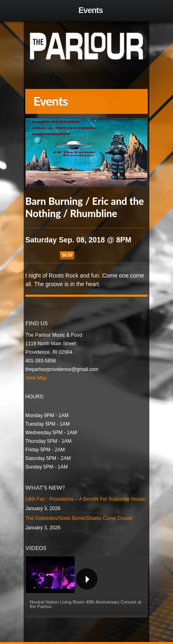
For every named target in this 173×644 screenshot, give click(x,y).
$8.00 (67, 255)
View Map (36, 378)
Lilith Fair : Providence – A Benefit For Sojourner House (85, 499)
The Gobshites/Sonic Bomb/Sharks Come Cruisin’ (79, 518)
